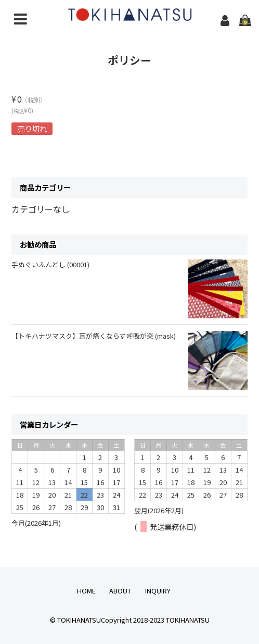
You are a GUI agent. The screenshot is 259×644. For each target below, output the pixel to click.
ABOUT (120, 591)
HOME (86, 591)
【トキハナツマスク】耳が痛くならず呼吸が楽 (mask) (94, 336)
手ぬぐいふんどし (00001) (50, 264)
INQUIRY (158, 591)
